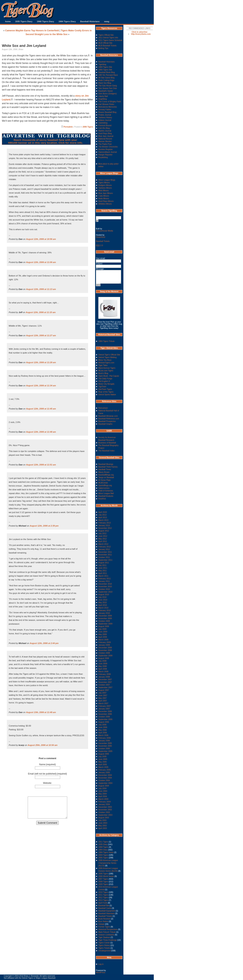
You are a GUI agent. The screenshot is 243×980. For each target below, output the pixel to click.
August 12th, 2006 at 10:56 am (41, 239)
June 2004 (103, 791)
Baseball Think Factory (108, 467)
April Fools (103, 903)
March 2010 (103, 608)
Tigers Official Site (106, 35)
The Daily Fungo (105, 379)
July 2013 (102, 515)
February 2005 (105, 770)
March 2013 (103, 520)
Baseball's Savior (106, 91)
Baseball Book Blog (107, 72)
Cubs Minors (104, 196)
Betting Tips (103, 48)
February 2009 (105, 642)
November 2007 (105, 682)
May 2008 (103, 666)
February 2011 (105, 579)
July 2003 (102, 820)
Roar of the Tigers (106, 392)
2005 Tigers (103, 858)
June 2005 (103, 759)
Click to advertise (140, 32)
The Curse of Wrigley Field (110, 102)
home (8, 21)
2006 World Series (106, 876)
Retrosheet (103, 408)
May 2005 (103, 762)
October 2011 (104, 557)
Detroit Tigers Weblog (107, 357)
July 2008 (102, 661)
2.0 (99, 245)
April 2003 (103, 828)
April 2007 (103, 701)
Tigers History (104, 945)
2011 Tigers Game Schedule (110, 40)
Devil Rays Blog (105, 133)
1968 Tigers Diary (45, 21)
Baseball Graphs (105, 424)
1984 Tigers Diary (67, 21)
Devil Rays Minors (106, 201)
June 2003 (103, 823)
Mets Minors (103, 191)
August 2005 (104, 754)
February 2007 (105, 706)
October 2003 (104, 812)
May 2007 (103, 698)
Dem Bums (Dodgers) (108, 94)
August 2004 (104, 786)
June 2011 (103, 568)
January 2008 (104, 677)
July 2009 (102, 629)
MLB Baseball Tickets (107, 46)
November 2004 (105, 778)
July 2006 (102, 725)
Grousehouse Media (104, 231)
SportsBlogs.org (105, 485)
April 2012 (103, 541)
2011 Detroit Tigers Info (108, 38)
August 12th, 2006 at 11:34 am (41, 386)
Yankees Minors (105, 188)
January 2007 (104, 709)
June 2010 (103, 600)
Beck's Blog (103, 373)
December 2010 (105, 584)
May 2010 (103, 603)
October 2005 (104, 749)
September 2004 (105, 783)
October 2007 (104, 685)
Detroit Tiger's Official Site (109, 355)
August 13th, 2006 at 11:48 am (41, 712)
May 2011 (103, 571)
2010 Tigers (103, 892)
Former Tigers (104, 927)
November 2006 (105, 714)
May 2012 (103, 539)
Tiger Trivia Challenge (108, 940)
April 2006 (103, 733)
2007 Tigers (103, 879)
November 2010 (105, 587)
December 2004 (105, 775)
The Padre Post (105, 144)
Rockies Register (106, 149)
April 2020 (103, 512)
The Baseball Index (107, 451)
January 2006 (104, 741)
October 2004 (104, 780)
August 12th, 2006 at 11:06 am (41, 262)
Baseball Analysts (106, 496)
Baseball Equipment (107, 911)
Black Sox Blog (105, 83)
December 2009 (105, 616)
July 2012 (102, 533)
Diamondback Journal (108, 152)
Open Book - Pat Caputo (109, 376)
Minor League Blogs (107, 180)
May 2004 (103, 794)
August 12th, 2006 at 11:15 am (41, 312)
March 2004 (103, 799)
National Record (105, 139)
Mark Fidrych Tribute (107, 932)
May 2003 (103, 826)
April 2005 (103, 765)
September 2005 (105, 751)
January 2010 (104, 613)
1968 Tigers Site (105, 70)
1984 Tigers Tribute (107, 341)
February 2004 (105, 802)
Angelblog (103, 99)
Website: (47, 783)
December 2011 (105, 552)
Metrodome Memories (108, 107)
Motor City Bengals (106, 384)
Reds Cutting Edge (106, 80)
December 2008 (105, 648)
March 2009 (103, 640)
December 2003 (105, 807)
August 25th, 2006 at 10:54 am (43, 745)
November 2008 (105, 650)
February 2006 (105, 738)
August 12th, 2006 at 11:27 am (41, 335)
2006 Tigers (88, 127)
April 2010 (103, 605)
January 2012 (104, 549)
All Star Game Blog (106, 78)
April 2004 (103, 796)
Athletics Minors (105, 204)
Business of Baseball (107, 443)
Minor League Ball (106, 493)
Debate (101, 924)
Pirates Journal (105, 115)
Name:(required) (47, 764)
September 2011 (105, 560)
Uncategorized (104, 951)
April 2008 (103, 669)
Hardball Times (105, 470)
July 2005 (102, 757)
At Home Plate (104, 480)
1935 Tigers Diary (24, 21)
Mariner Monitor (105, 141)
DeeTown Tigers (105, 389)
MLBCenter (103, 483)
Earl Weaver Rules (106, 104)
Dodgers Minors (105, 185)
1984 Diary (103, 850)
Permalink (68, 127)
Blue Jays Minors (106, 193)
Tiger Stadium (104, 937)
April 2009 (103, 637)
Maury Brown (104, 472)
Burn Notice (103, 921)
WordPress (101, 973)
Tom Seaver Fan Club (108, 88)
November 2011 (105, 555)
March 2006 (103, 735)
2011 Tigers (103, 895)
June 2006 (103, 727)
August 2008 (104, 658)
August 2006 (104, 722)
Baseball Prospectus (107, 421)
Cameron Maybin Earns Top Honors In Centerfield (32, 31)
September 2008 (105, 656)
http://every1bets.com (141, 34)
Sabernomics (104, 488)
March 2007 (103, 703)
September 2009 (105, 624)
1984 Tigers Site (105, 67)
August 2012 (104, 531)
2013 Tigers (103, 900)
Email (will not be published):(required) (48, 774)
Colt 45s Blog (104, 128)
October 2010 (104, 589)
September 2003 (105, 815)
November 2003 (105, 810)
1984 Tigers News (106, 852)
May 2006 (103, 730)
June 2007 (103, 695)
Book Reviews (104, 919)
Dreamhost (101, 237)
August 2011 (104, 563)
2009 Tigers (103, 884)
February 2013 (105, 523)
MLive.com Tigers (106, 371)
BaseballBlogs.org (106, 475)
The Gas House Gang (108, 86)
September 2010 (105, 592)
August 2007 (104, 690)
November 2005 (105, 746)
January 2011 (104, 581)
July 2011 (102, 565)
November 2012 (105, 528)
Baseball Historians (90, 21)
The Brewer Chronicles (108, 147)
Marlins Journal (105, 131)
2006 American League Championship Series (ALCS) (108, 863)
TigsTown (102, 387)
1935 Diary (103, 844)
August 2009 (104, 626)
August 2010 (104, 595)
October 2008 (104, 653)
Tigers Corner (104, 943)
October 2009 (104, 621)
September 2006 (105, 719)
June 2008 (103, 664)
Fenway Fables (105, 110)
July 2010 (102, 597)
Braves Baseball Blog (107, 112)
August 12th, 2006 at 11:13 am (41, 289)
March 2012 (103, 544)
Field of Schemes (106, 491)
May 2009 (103, 634)
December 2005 (105, 743)
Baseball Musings (106, 464)
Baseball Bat (104, 906)
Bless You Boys (105, 360)
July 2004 (102, 788)
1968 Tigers (103, 847)
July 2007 (102, 693)
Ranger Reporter (105, 155)
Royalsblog (103, 157)
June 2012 (103, 536)
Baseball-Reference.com (109, 419)
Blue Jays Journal (106, 136)
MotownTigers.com (106, 363)
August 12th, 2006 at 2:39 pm (44, 526)
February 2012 (105, 547)
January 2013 (104, 525)
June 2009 (103, 632)
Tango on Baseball (106, 477)
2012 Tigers (103, 898)
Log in (101, 964)
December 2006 (105, 711)
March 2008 (103, 672)
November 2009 (105, 618)
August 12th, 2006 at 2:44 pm (44, 643)
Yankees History (105, 118)
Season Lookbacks (106, 935)
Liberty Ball (103, 96)
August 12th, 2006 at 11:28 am (41, 362)
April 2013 (103, 518)
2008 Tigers (103, 882)
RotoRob (102, 499)
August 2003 (104, 818)
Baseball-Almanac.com (108, 416)
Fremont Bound (105, 126)
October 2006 (104, 717)
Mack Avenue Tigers (107, 368)
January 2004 (104, 804)
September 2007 (105, 688)
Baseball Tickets (103, 241)
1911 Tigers (103, 842)
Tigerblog (102, 64)
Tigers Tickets (104, 948)
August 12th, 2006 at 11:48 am (41, 432)
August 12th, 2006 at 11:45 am (41, 409)
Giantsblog (103, 123)
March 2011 (103, 576)
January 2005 (104, 773)
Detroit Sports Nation (107, 395)
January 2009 (104, 645)
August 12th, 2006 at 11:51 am (41, 465)
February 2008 (105, 674)
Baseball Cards (105, 908)
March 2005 (103, 767)
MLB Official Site (105, 43)
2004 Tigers (103, 855)
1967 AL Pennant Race (108, 75)
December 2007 (105, 680)
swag (107, 21)
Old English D (104, 381)
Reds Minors (104, 199)
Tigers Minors (104, 183)
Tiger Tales (103, 365)
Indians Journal (105, 120)
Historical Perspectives (108, 929)
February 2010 (105, 610)
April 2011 (103, 573)
